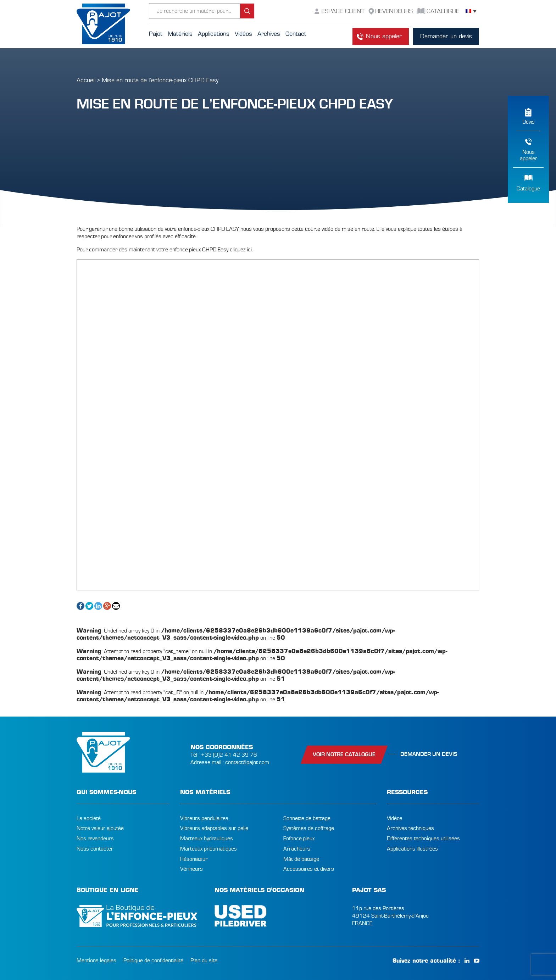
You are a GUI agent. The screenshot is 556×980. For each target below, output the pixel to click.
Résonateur (194, 859)
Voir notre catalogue (344, 755)
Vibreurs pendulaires (204, 818)
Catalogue (528, 189)
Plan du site (204, 960)
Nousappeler (529, 155)
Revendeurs (394, 11)
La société (89, 818)
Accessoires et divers (309, 869)
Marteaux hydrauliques (207, 839)
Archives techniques (410, 828)
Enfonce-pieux (299, 839)
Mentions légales (96, 960)
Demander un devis (446, 36)
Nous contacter (95, 849)
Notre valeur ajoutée (100, 828)
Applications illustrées (412, 849)
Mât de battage (301, 859)
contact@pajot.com (247, 762)
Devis (529, 122)
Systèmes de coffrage (309, 828)
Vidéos (395, 818)
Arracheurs (297, 849)
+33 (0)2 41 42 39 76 (229, 755)
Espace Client (343, 11)
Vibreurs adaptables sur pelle (214, 828)
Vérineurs (191, 869)
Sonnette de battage (307, 818)
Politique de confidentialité (153, 960)
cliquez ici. (241, 250)
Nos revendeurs (95, 839)
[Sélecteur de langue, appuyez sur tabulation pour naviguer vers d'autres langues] (471, 11)
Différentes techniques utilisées (423, 839)
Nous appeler (384, 36)
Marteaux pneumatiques (208, 849)
